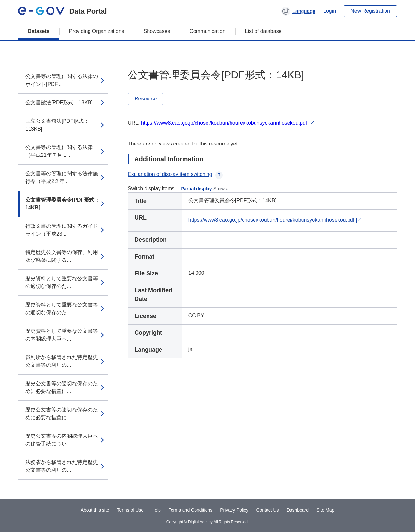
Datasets (39, 31)
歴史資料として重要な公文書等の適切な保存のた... (62, 282)
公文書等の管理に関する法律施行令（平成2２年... (62, 177)
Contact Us (267, 510)
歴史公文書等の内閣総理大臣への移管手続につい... (62, 440)
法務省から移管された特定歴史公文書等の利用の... (62, 466)
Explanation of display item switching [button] (175, 174)
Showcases (157, 31)
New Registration (370, 11)
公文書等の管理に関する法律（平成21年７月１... (59, 151)
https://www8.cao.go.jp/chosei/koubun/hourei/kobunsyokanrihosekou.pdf (224, 123)
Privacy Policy (234, 510)
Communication (207, 31)
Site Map (325, 510)
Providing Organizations (97, 31)
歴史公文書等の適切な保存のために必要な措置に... (62, 387)
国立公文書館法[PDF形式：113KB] (57, 125)
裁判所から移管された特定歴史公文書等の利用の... (62, 361)
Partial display (197, 189)
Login (330, 11)
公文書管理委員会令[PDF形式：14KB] (62, 204)
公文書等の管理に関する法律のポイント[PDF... (62, 80)
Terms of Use (130, 510)
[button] (298, 11)
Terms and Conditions (190, 510)
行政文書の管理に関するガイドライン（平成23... (62, 230)
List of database (263, 31)
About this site (95, 510)
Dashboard (298, 510)
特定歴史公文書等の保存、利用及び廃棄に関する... (62, 256)
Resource (146, 99)
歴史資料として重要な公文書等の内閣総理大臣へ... (62, 335)
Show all (222, 189)
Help (156, 510)
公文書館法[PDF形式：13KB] (59, 103)
